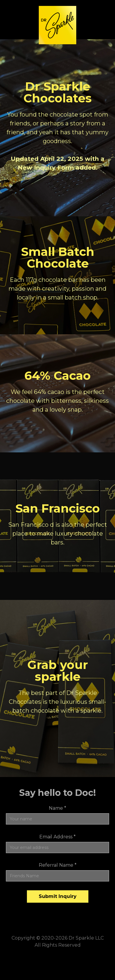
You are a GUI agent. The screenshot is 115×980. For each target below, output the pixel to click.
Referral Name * (58, 865)
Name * (57, 808)
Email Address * (57, 837)
